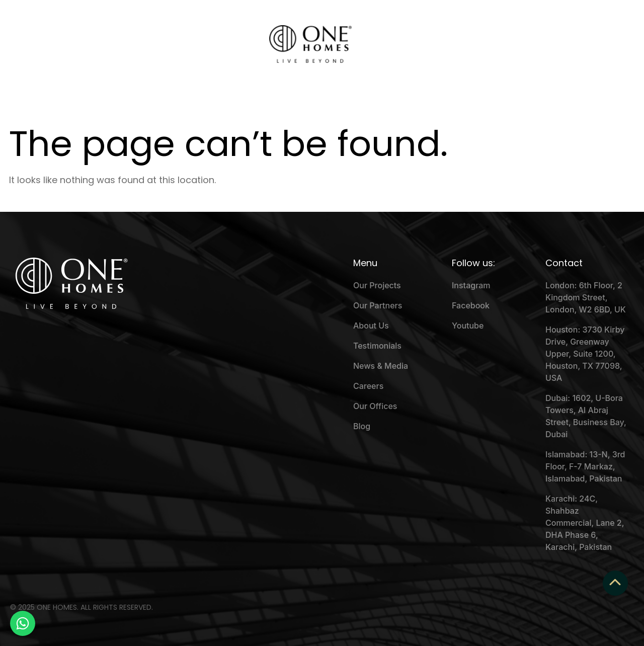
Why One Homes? (148, 44)
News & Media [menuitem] (381, 366)
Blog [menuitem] (362, 426)
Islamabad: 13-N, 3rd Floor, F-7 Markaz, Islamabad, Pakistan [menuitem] (585, 466)
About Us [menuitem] (371, 326)
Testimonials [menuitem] (377, 346)
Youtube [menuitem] (468, 326)
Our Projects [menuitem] (377, 285)
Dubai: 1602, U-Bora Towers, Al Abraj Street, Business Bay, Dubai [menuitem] (586, 416)
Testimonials (406, 44)
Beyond (459, 44)
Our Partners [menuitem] (378, 305)
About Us (82, 44)
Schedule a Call (542, 44)
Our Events (218, 44)
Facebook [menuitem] (471, 305)
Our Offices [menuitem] (375, 406)
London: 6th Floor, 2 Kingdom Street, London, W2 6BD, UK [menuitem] (586, 297)
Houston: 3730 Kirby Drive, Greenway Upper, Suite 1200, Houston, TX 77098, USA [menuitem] (585, 354)
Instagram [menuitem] (471, 285)
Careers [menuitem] (368, 386)
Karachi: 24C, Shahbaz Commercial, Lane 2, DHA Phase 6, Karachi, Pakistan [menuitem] (585, 523)
